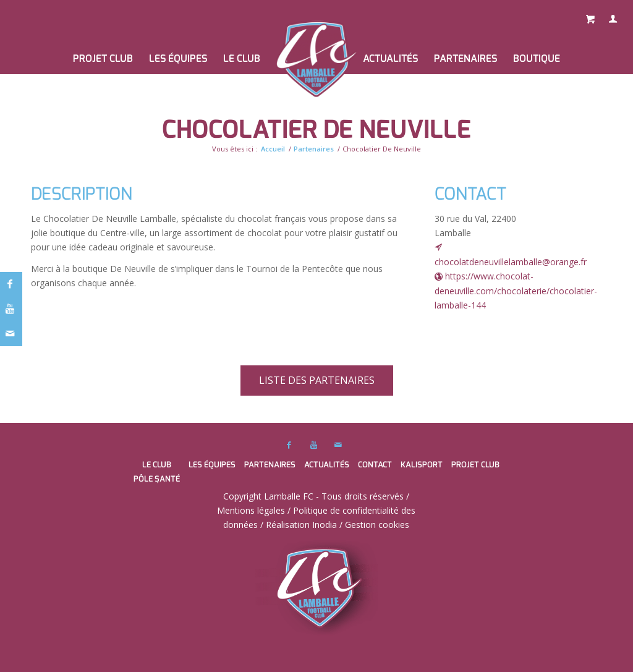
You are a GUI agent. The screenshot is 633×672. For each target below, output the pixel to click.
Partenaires (314, 149)
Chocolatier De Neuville (316, 130)
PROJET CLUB (475, 465)
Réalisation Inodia (301, 525)
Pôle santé (157, 479)
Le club (157, 465)
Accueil (273, 149)
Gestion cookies (377, 525)
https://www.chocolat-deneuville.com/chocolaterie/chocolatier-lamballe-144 (516, 291)
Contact (375, 465)
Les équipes (212, 465)
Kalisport (422, 465)
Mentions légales (251, 510)
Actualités (327, 465)
